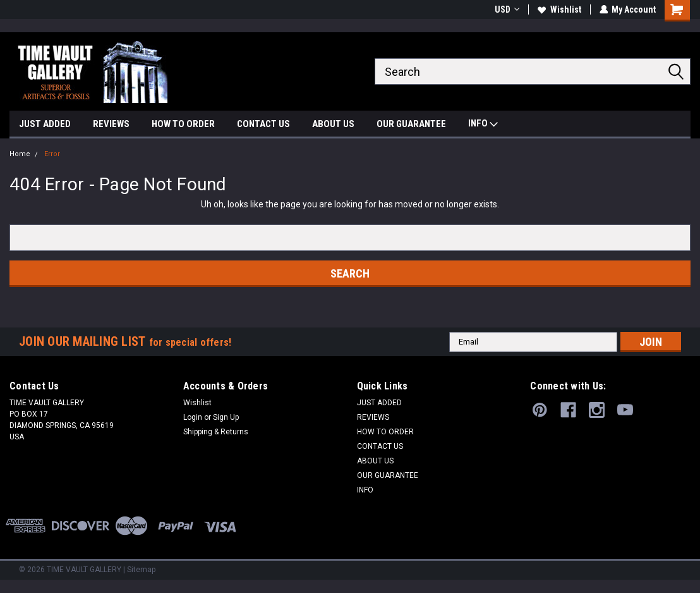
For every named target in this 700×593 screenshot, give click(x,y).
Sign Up (226, 417)
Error (52, 154)
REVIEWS (111, 124)
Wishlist (559, 9)
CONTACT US (263, 124)
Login (193, 417)
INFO (483, 125)
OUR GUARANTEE (411, 124)
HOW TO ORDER (183, 124)
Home (20, 154)
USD (506, 9)
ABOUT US (333, 124)
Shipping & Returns (216, 432)
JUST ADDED (45, 124)
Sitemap (141, 570)
